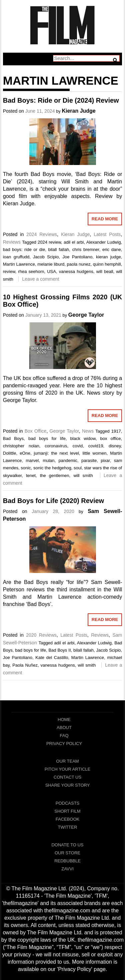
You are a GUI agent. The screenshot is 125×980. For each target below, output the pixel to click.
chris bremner (86, 249)
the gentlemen (55, 475)
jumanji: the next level (56, 453)
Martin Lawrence (19, 264)
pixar (105, 460)
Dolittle (10, 453)
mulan (48, 460)
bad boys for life (47, 438)
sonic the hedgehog (52, 468)
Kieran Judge (78, 111)
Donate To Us (67, 845)
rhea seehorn (31, 271)
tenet (31, 475)
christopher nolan (21, 446)
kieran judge (108, 257)
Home (64, 719)
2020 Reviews (41, 635)
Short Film (67, 811)
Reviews (12, 242)
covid (78, 446)
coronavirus (56, 446)
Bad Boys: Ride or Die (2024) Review (61, 100)
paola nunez (79, 264)
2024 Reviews (42, 234)
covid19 (96, 446)
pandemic (68, 460)
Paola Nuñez (25, 665)
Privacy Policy (64, 743)
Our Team (67, 761)
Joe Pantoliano (77, 257)
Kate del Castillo (52, 657)
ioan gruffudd (16, 257)
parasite (89, 460)
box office (111, 438)
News (88, 431)
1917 (116, 431)
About (64, 727)
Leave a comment (40, 279)
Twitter (68, 827)
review (9, 271)
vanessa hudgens (76, 271)
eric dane (112, 249)
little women (94, 453)
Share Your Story (68, 785)
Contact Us (67, 777)
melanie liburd (51, 264)
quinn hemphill (107, 264)
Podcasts (68, 803)
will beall (105, 271)
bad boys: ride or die (24, 249)
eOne (25, 453)
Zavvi (67, 869)
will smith (83, 475)
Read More (105, 219)
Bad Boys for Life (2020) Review (53, 501)
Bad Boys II (59, 650)
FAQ (64, 735)
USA (51, 271)
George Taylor (86, 315)
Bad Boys (13, 438)
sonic (26, 468)
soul (78, 468)
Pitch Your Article (68, 769)
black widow (83, 438)
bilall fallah (59, 249)
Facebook (68, 819)
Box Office (36, 431)
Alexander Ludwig (104, 242)
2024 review (49, 242)
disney (115, 446)
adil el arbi (74, 242)
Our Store (67, 853)
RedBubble (67, 861)
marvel (32, 460)
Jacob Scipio (46, 257)
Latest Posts (107, 234)
